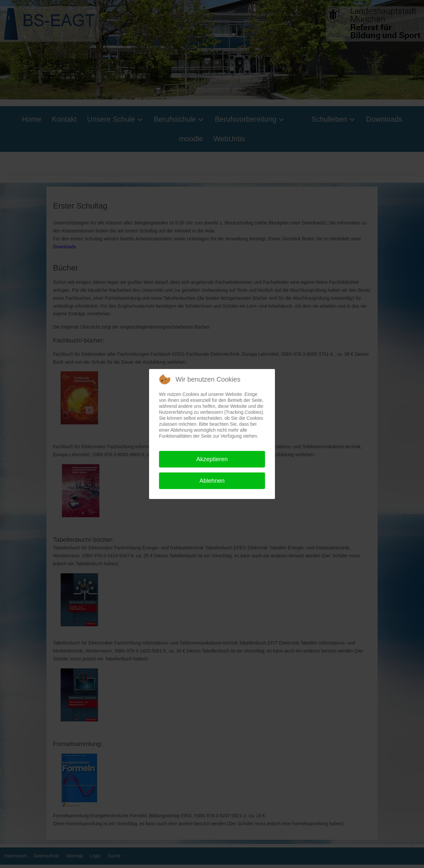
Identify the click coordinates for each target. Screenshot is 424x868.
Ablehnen (212, 481)
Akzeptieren (212, 459)
